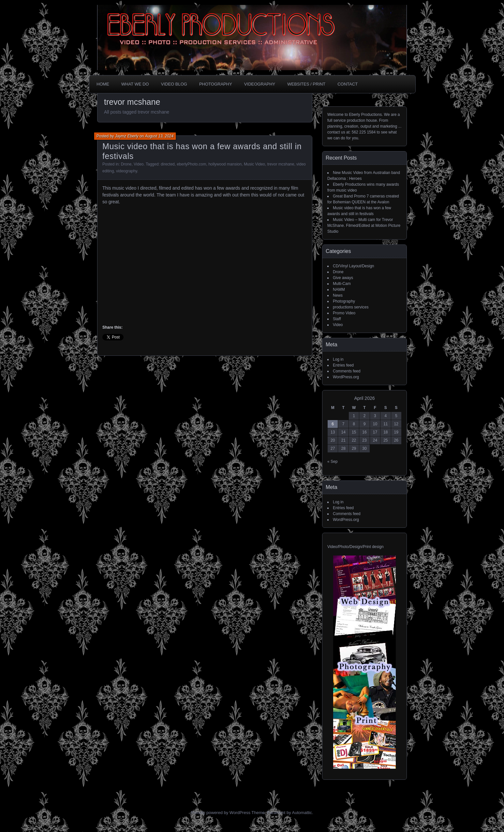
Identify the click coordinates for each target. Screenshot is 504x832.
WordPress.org (346, 377)
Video (139, 164)
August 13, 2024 (159, 136)
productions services (351, 307)
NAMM (339, 290)
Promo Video (344, 313)
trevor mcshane (281, 164)
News (338, 295)
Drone (126, 164)
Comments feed (347, 371)
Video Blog (174, 84)
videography (127, 171)
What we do (135, 84)
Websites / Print (306, 84)
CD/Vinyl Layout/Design (354, 266)
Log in (338, 359)
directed (168, 164)
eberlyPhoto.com (191, 164)
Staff (337, 319)
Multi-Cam (342, 284)
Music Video (254, 164)
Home (103, 84)
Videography (260, 84)
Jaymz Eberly (127, 136)
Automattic (302, 813)
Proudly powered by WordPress (221, 813)
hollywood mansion (225, 164)
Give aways (343, 278)
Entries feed (343, 365)
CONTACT (348, 84)
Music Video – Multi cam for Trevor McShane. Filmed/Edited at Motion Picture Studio (364, 226)
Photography (216, 84)
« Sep (332, 462)
